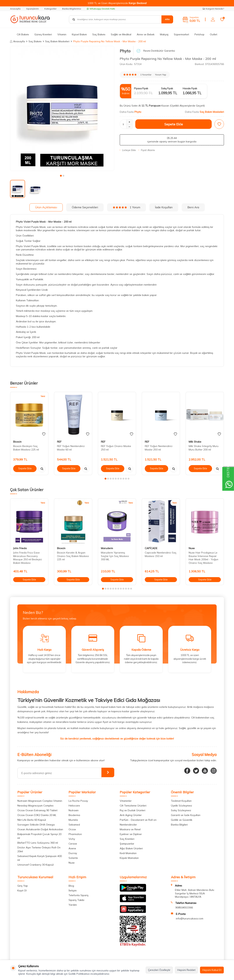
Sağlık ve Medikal (121, 34)
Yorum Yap (161, 75)
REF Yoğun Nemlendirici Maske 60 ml (71, 448)
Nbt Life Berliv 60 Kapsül (32, 820)
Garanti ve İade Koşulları (186, 815)
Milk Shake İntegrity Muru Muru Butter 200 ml (204, 448)
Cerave (73, 844)
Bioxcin (17, 442)
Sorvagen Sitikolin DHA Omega (36, 825)
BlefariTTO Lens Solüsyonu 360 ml (38, 843)
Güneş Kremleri (43, 34)
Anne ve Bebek (146, 34)
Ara (167, 19)
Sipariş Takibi (76, 900)
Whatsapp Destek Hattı (101, 9)
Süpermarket (181, 34)
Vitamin (62, 34)
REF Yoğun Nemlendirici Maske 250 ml (159, 448)
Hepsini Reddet (186, 970)
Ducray (73, 853)
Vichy (72, 839)
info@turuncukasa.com (190, 918)
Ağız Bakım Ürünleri (131, 848)
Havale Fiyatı (190, 88)
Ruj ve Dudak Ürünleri (133, 810)
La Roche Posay (78, 801)
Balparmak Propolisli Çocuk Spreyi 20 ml (39, 836)
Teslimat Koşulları (181, 801)
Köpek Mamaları (129, 858)
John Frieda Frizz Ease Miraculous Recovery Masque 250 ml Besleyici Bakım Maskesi (28, 558)
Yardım (73, 905)
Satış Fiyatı (167, 88)
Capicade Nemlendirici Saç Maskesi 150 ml (161, 554)
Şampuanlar (127, 844)
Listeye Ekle (128, 150)
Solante (73, 858)
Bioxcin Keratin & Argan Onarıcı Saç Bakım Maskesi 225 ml (73, 556)
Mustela (73, 820)
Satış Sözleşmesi (181, 810)
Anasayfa (15, 9)
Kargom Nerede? (213, 9)
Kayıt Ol (22, 890)
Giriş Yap (23, 886)
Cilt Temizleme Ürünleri (133, 806)
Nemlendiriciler (128, 825)
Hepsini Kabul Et (212, 970)
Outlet (214, 34)
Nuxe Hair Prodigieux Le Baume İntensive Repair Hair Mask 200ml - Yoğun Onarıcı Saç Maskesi (203, 558)
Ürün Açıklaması (46, 207)
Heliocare (74, 806)
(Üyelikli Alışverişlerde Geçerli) (188, 106)
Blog (71, 886)
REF (59, 442)
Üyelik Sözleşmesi (181, 806)
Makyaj (164, 34)
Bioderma (74, 815)
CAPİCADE (151, 548)
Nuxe (192, 548)
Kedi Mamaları (128, 853)
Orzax (72, 829)
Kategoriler (50, 9)
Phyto (125, 51)
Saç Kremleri (127, 839)
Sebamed (74, 825)
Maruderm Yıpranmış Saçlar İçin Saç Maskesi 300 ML (115, 556)
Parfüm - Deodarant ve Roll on (138, 820)
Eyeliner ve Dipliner (131, 834)
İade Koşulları (164, 207)
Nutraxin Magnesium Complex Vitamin (40, 801)
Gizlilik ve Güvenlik (182, 820)
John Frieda (20, 548)
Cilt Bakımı (23, 34)
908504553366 (184, 908)
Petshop (199, 34)
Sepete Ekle (174, 124)
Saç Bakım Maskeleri (57, 41)
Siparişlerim (32, 9)
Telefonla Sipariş (79, 895)
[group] (62, 109)
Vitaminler (126, 801)
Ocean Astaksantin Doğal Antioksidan (40, 829)
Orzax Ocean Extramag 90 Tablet (37, 810)
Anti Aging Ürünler (131, 815)
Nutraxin (74, 810)
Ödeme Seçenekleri (85, 207)
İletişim (73, 890)
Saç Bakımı (99, 34)
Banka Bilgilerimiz (72, 9)
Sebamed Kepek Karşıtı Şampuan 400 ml (40, 858)
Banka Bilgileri (179, 825)
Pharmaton (75, 834)
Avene (72, 848)
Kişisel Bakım (79, 34)
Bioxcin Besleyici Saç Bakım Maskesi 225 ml (26, 448)
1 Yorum (127, 207)
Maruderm (107, 548)
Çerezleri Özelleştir (159, 970)
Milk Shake (195, 442)
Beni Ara (193, 207)
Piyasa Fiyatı (141, 88)
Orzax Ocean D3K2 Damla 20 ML (37, 815)
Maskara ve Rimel (130, 829)
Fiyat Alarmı (147, 150)
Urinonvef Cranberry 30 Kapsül (35, 865)
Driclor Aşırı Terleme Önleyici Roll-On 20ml (39, 849)
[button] (61, 176)
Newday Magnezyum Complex (35, 806)
